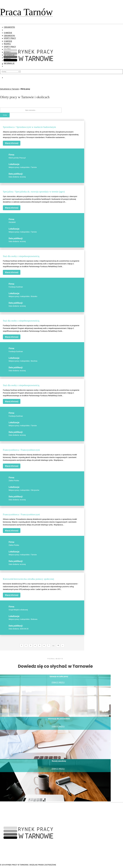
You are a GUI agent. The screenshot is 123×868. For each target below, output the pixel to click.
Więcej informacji (12, 143)
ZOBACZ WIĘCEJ (58, 682)
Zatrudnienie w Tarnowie (9, 89)
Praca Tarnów (26, 12)
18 (58, 645)
